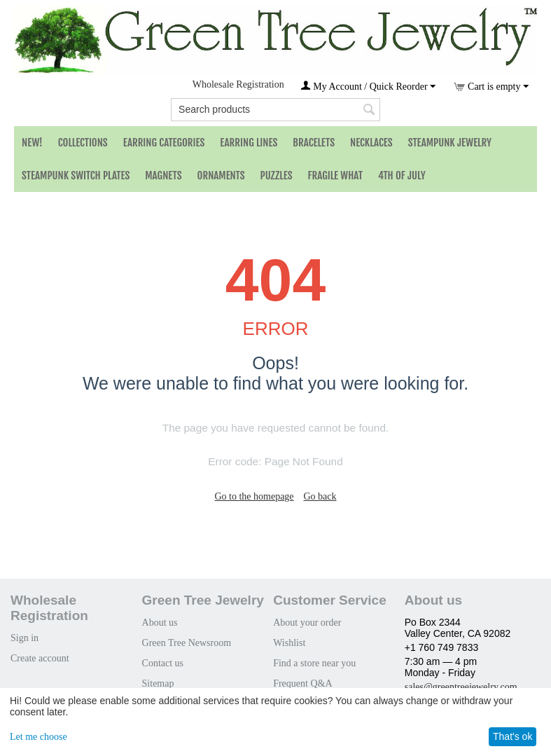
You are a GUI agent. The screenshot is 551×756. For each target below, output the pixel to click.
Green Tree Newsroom (187, 643)
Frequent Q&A (302, 683)
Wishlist (289, 643)
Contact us (163, 663)
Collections (83, 143)
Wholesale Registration (238, 84)
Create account (40, 658)
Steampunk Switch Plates (76, 176)
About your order (307, 623)
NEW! (32, 143)
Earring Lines (249, 143)
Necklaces (371, 143)
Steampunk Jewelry (450, 143)
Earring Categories (164, 143)
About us (160, 623)
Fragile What (335, 176)
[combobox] (275, 110)
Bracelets (314, 143)
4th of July (402, 176)
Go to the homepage (254, 496)
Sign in (25, 638)
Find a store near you (314, 663)
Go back (320, 496)
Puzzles (277, 176)
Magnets (163, 176)
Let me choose (39, 737)
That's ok (512, 736)
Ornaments (221, 176)
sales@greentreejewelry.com (461, 687)
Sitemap (158, 683)
